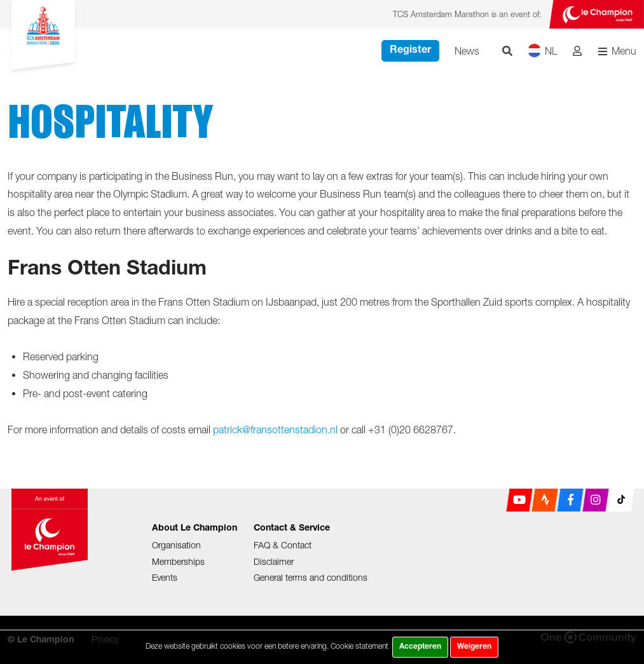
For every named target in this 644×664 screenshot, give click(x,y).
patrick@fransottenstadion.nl (275, 430)
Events (165, 577)
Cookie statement (360, 646)
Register (410, 51)
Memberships (178, 561)
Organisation (176, 545)
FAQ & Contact (283, 545)
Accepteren (420, 647)
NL (543, 51)
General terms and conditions (311, 577)
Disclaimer (274, 561)
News (467, 51)
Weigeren (474, 647)
